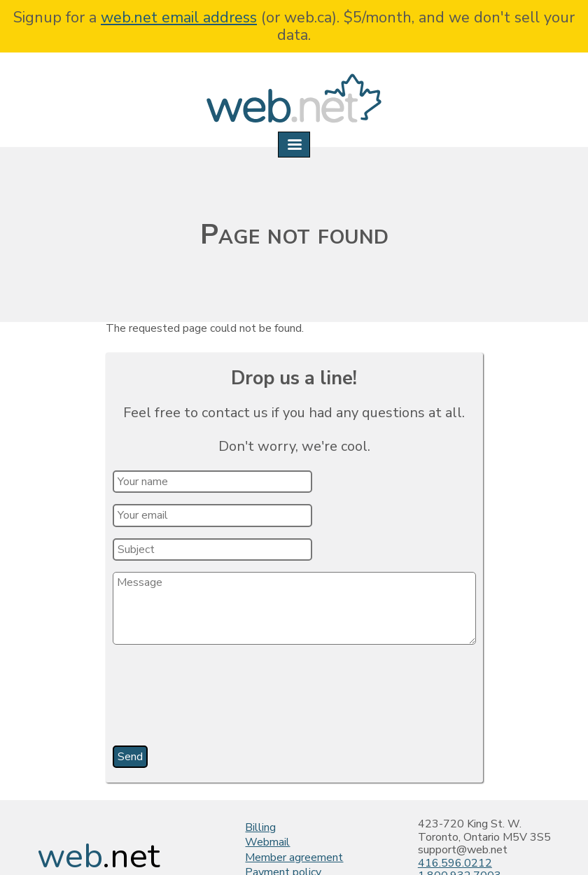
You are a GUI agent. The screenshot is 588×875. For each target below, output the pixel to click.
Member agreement (294, 857)
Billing (260, 827)
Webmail (267, 842)
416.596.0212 (455, 863)
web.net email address (179, 17)
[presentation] (220, 700)
